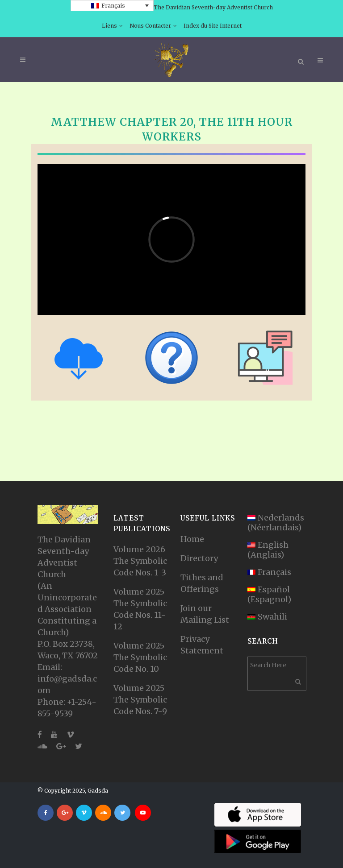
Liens (109, 26)
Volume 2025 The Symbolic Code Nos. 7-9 (140, 700)
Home (192, 539)
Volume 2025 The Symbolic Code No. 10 (140, 657)
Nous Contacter (150, 26)
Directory (199, 558)
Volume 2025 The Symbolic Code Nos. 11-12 (140, 609)
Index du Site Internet (213, 26)
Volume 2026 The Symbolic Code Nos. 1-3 (140, 561)
